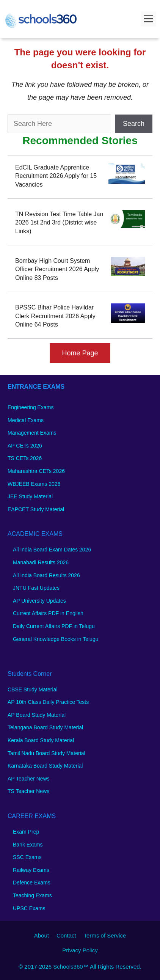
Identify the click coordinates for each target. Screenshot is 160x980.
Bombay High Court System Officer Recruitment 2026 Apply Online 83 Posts (57, 269)
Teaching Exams (32, 895)
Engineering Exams (31, 407)
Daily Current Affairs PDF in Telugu (54, 626)
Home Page (80, 353)
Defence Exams (32, 883)
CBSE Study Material (33, 689)
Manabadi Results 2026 (41, 562)
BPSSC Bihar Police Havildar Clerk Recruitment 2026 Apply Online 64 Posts (55, 316)
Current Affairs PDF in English (48, 613)
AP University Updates (39, 601)
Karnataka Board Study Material (45, 766)
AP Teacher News (29, 779)
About (42, 935)
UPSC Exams (29, 908)
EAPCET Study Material (36, 509)
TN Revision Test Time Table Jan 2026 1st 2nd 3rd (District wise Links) (59, 223)
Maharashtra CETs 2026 (36, 471)
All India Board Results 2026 (46, 575)
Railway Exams (31, 870)
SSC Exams (27, 857)
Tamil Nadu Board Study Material (46, 753)
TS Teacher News (28, 791)
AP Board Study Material (37, 715)
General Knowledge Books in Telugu (56, 639)
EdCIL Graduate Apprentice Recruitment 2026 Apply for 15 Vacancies (56, 176)
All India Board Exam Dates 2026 (52, 550)
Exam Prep (26, 832)
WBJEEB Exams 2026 (34, 484)
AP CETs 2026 (25, 446)
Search (134, 124)
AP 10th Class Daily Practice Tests (48, 702)
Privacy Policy (80, 950)
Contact (66, 935)
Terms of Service (105, 935)
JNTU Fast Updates (36, 588)
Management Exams (32, 433)
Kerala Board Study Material (41, 740)
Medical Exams (26, 420)
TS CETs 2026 (25, 458)
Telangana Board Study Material (45, 727)
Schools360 (68, 967)
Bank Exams (28, 845)
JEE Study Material (30, 496)
